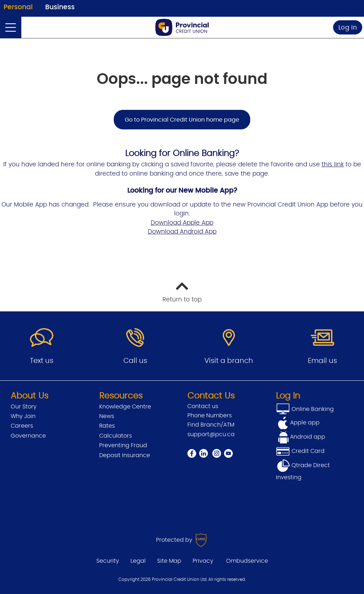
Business (60, 7)
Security (108, 561)
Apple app (305, 423)
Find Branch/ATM (211, 425)
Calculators (116, 436)
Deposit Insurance (125, 455)
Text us (42, 361)
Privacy (203, 561)
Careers (22, 426)
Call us (135, 361)
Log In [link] (348, 28)
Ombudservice (247, 561)
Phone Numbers (210, 416)
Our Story (24, 407)
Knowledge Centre (125, 407)
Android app (308, 437)
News (107, 416)
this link (333, 164)
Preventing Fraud (123, 445)
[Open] (11, 27)
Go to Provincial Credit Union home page (182, 120)
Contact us (203, 406)
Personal (18, 7)
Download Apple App (182, 223)
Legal (138, 561)
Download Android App (182, 232)
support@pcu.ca (211, 434)
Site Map (169, 561)
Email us (322, 361)
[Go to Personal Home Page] (182, 27)
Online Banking (312, 409)
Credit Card (300, 451)
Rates (107, 426)
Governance (28, 436)
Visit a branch (229, 361)
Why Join (23, 416)
